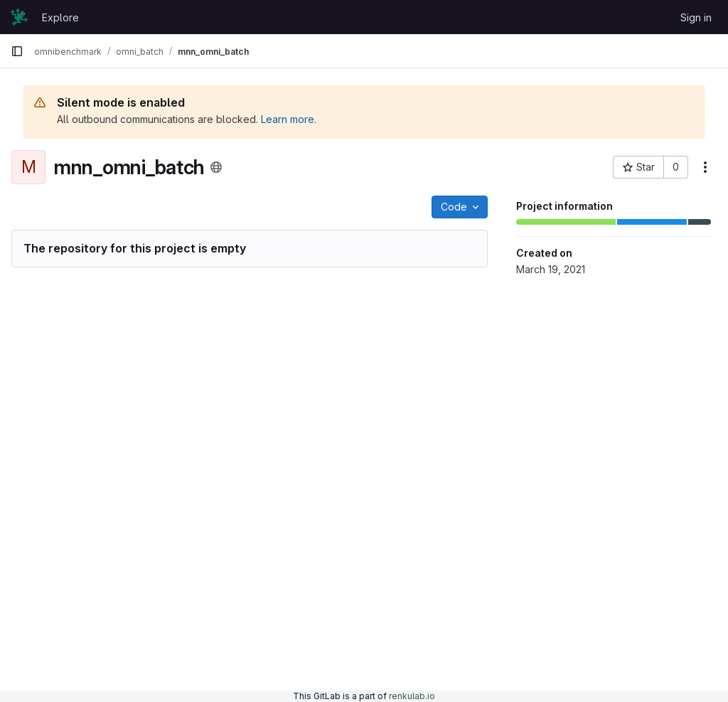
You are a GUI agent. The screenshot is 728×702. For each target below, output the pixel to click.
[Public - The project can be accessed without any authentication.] (216, 167)
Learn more (288, 119)
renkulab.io (412, 696)
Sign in (696, 17)
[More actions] (705, 167)
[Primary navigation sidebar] (17, 51)
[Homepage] (19, 17)
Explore (60, 17)
